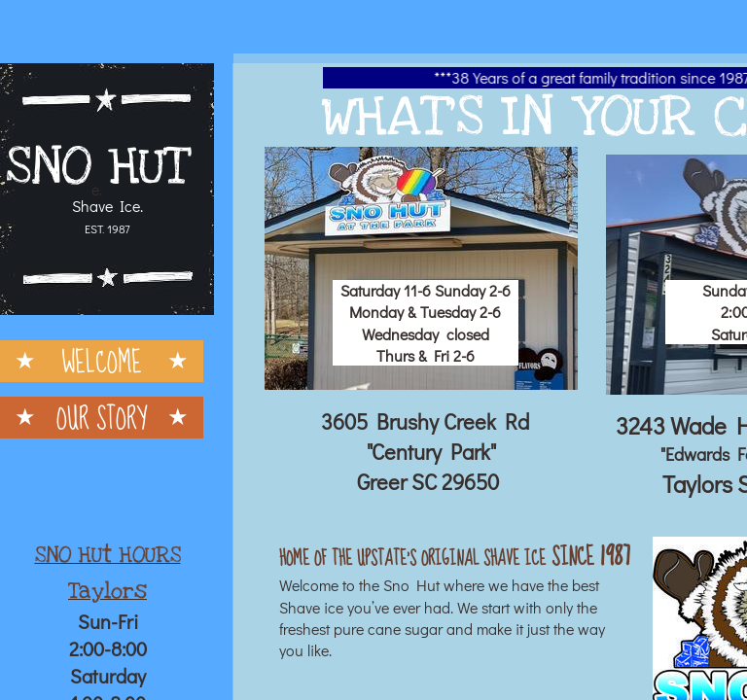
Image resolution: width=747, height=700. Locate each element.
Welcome (102, 361)
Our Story (102, 418)
